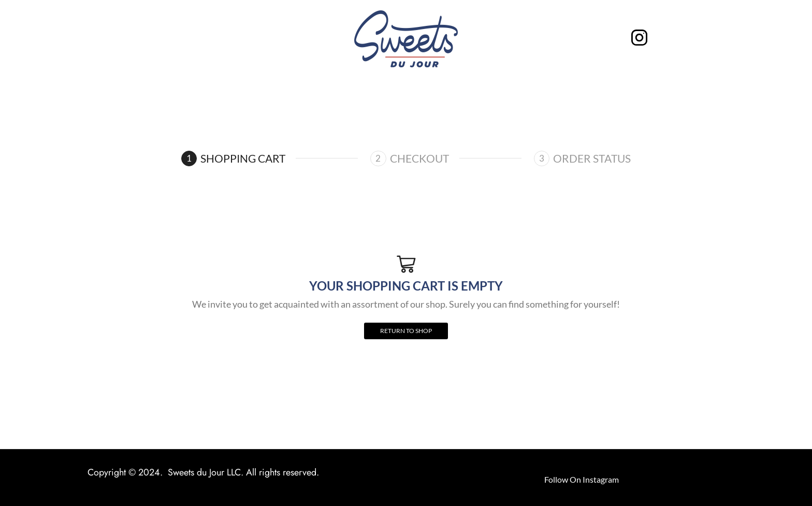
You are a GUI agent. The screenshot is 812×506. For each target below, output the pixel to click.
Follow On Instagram (582, 479)
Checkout (419, 158)
